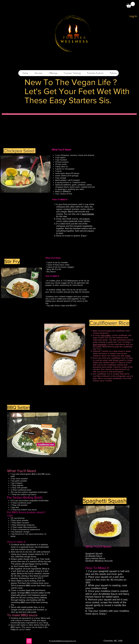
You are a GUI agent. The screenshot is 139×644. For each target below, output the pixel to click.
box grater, (106, 335)
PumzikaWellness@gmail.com (63, 641)
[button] (131, 5)
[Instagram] (29, 641)
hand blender (88, 214)
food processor (100, 344)
